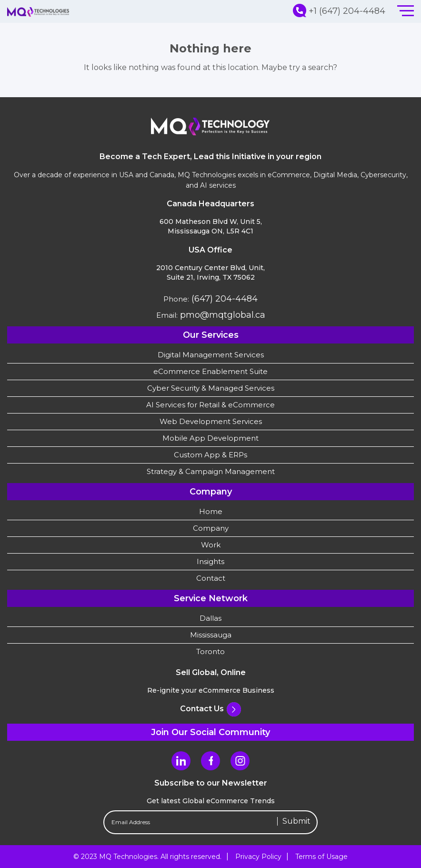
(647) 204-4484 (223, 299)
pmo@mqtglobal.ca (221, 315)
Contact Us (210, 709)
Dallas (210, 618)
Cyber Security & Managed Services (211, 388)
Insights (210, 561)
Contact (211, 578)
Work (211, 545)
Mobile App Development (210, 438)
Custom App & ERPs (210, 455)
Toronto (210, 651)
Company (211, 528)
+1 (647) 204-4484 (339, 11)
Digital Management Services (211, 355)
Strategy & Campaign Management (211, 471)
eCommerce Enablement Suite (210, 371)
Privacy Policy (258, 857)
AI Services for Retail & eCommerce (210, 405)
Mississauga (211, 635)
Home (211, 511)
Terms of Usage (321, 857)
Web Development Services (211, 421)
